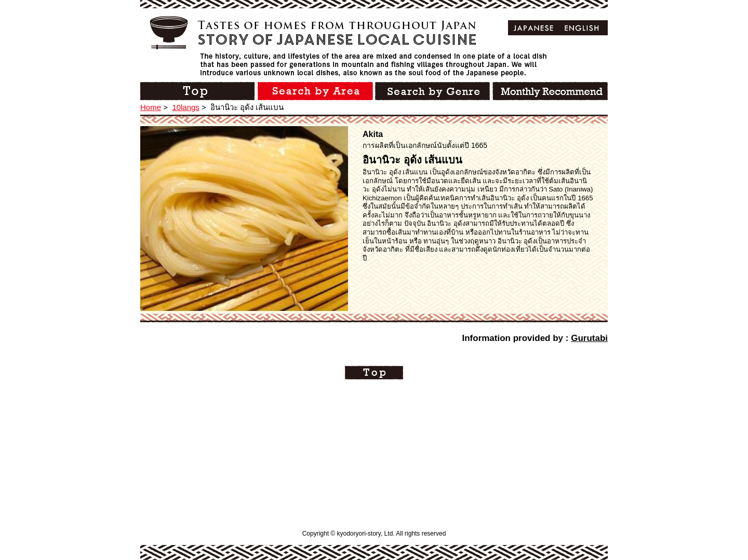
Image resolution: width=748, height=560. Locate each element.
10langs (186, 107)
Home (151, 107)
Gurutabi (589, 338)
